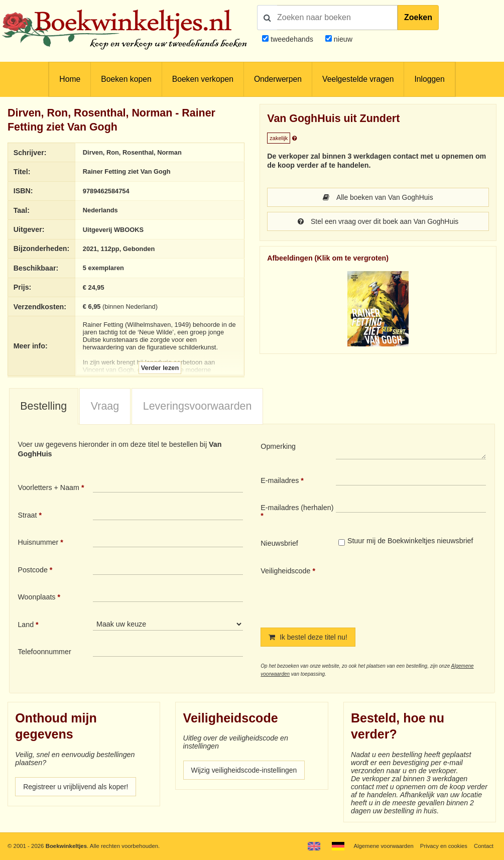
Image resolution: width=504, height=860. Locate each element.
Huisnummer (38, 542)
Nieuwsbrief (279, 543)
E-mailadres (280, 480)
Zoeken (418, 17)
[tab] (44, 407)
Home (70, 79)
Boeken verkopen (203, 79)
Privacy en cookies (443, 846)
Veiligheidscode (285, 571)
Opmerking (278, 447)
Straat (27, 515)
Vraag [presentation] (105, 406)
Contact (484, 846)
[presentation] (420, 589)
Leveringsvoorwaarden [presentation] (198, 406)
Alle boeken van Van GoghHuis (378, 197)
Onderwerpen (278, 79)
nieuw (342, 39)
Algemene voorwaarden (383, 846)
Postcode (32, 570)
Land (26, 625)
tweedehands (292, 39)
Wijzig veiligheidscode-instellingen (245, 770)
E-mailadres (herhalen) (297, 508)
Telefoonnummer (44, 652)
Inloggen (429, 79)
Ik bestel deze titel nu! (309, 637)
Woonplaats (36, 597)
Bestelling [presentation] (43, 406)
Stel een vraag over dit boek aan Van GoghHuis (378, 221)
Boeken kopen (126, 79)
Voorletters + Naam (48, 487)
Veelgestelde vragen (358, 79)
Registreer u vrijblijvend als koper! (77, 787)
